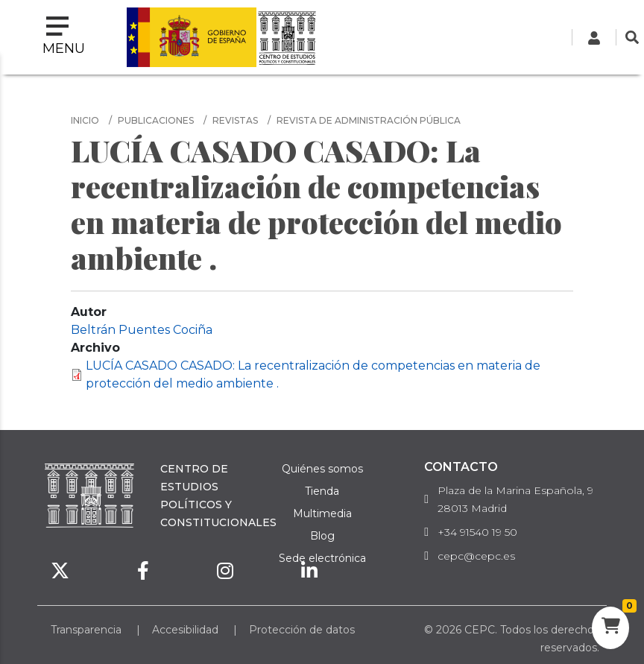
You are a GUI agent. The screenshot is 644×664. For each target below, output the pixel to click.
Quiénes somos (322, 469)
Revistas (235, 120)
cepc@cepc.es (476, 556)
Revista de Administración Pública (369, 120)
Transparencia (86, 630)
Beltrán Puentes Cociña (142, 330)
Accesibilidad (185, 630)
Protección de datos (302, 630)
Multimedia (322, 513)
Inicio (85, 120)
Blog (322, 536)
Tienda (322, 491)
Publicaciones (156, 120)
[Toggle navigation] (64, 37)
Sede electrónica (322, 558)
